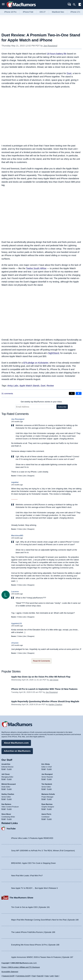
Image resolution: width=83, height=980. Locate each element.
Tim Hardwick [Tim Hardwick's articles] (47, 784)
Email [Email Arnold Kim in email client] (4, 769)
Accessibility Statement (10, 972)
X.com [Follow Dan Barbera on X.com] (9, 809)
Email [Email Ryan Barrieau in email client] (44, 809)
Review (50, 386)
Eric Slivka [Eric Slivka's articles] (46, 764)
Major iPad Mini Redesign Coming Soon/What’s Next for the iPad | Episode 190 (45, 920)
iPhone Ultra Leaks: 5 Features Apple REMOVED (32, 838)
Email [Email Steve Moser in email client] (4, 819)
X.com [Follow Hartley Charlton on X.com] (9, 799)
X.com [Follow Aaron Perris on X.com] (49, 819)
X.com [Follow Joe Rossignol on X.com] (49, 779)
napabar (15, 482)
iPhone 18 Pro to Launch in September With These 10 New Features (44, 689)
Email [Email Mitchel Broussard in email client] (4, 789)
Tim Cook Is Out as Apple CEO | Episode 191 (31, 907)
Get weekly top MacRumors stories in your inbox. (41, 402)
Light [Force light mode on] (52, 976)
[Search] (75, 5)
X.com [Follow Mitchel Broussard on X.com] (9, 789)
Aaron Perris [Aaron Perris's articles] (46, 814)
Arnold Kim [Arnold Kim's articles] (6, 764)
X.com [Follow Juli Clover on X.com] (9, 779)
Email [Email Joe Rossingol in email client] (44, 779)
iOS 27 (43, 12)
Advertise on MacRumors (17, 751)
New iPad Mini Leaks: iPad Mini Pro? (27, 876)
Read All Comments (41, 661)
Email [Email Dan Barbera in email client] (4, 809)
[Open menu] (3, 5)
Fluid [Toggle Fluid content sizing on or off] (34, 976)
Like (25, 476)
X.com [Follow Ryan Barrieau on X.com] (49, 809)
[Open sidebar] (80, 5)
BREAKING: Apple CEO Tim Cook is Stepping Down (33, 863)
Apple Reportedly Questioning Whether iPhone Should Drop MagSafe (45, 701)
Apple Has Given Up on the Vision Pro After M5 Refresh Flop (41, 677)
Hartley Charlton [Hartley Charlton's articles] (8, 794)
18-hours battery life (57, 54)
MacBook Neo (58, 12)
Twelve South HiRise (36, 268)
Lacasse (15, 592)
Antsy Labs (13, 386)
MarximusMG (17, 535)
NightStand (54, 353)
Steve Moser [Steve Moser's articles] (6, 814)
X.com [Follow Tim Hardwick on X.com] (49, 789)
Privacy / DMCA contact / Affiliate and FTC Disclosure (21, 967)
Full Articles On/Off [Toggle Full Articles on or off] (23, 976)
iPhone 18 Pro (10, 12)
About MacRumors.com (16, 743)
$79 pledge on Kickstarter (36, 363)
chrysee (15, 643)
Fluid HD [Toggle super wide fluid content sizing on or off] (40, 976)
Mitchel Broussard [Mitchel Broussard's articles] (9, 784)
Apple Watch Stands (29, 386)
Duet (69, 73)
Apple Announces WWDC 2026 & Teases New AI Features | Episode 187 (42, 957)
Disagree (31, 476)
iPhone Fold (28, 12)
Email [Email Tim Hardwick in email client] (44, 789)
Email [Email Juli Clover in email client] (4, 779)
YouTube (11, 829)
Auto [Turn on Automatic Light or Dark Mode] (47, 976)
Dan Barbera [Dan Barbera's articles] (6, 804)
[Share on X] (72, 393)
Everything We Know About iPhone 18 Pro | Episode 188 (35, 945)
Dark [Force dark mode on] (57, 976)
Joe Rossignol (50, 46)
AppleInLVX (17, 623)
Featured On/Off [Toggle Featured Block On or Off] (8, 976)
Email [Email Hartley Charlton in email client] (4, 799)
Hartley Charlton (55, 704)
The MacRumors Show (21, 898)
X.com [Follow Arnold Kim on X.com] (9, 769)
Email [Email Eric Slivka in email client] (44, 769)
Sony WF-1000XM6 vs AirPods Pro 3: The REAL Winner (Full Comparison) (43, 851)
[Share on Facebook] (79, 393)
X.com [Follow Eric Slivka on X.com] (49, 769)
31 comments (7, 394)
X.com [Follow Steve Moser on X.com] (9, 819)
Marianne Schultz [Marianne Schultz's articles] (48, 794)
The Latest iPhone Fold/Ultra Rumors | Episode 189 (33, 932)
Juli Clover (54, 680)
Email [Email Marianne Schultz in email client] (44, 799)
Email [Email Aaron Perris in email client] (44, 819)
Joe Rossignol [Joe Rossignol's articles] (47, 774)
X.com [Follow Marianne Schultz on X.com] (49, 799)
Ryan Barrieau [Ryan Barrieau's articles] (47, 804)
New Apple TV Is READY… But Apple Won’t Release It (34, 888)
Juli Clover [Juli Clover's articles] (6, 774)
